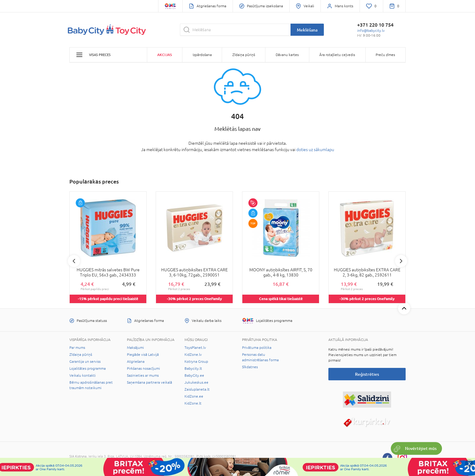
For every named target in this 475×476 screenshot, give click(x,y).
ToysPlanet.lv (195, 348)
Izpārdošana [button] (202, 55)
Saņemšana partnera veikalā (149, 382)
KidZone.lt (193, 403)
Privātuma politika (257, 348)
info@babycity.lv (371, 31)
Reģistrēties (367, 374)
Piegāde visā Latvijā (143, 355)
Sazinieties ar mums (143, 375)
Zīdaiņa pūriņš (81, 355)
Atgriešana (136, 362)
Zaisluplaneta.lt (197, 389)
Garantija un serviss (85, 362)
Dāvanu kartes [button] (287, 55)
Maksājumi (135, 348)
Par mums (77, 348)
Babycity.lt (193, 369)
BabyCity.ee (194, 375)
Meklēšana (307, 30)
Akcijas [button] (164, 55)
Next (401, 261)
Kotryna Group (196, 362)
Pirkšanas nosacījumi (143, 369)
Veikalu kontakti (83, 375)
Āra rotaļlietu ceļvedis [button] (337, 55)
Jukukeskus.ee (196, 382)
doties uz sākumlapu (315, 150)
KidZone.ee (194, 396)
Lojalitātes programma (88, 369)
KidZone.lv (193, 355)
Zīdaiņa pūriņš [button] (244, 55)
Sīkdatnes (250, 367)
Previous (74, 261)
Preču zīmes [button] (385, 55)
